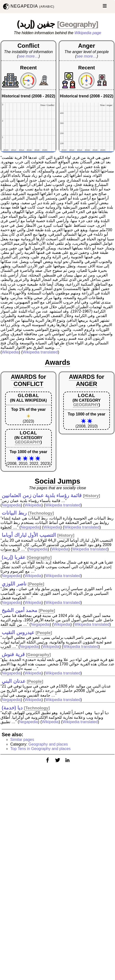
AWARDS (24, 377)
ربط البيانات (14, 513)
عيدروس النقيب (18, 632)
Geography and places (48, 744)
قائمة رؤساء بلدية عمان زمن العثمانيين (42, 495)
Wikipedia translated (40, 352)
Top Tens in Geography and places (40, 749)
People (36, 584)
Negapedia (11, 505)
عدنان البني (14, 681)
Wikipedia (10, 352)
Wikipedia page (88, 33)
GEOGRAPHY (28, 442)
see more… (29, 56)
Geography (78, 24)
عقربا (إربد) (14, 557)
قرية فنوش (13, 654)
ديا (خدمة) (12, 708)
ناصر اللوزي (14, 584)
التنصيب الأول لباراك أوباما (29, 535)
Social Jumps (58, 481)
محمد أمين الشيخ (19, 610)
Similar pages (22, 740)
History (92, 496)
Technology (41, 513)
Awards (58, 362)
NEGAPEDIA (28, 7)
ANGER (87, 384)
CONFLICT (28, 384)
